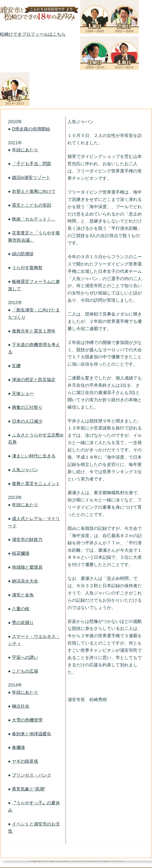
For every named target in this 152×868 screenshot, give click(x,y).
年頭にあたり (25, 150)
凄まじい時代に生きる (34, 456)
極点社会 (21, 706)
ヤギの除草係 (25, 761)
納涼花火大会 (25, 581)
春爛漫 (18, 748)
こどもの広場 (25, 671)
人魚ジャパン (25, 470)
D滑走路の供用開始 (31, 129)
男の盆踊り (23, 623)
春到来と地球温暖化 (32, 734)
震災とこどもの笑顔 (32, 205)
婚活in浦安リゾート (31, 178)
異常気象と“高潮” (29, 789)
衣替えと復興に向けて (34, 191)
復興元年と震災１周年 (34, 331)
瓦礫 (16, 366)
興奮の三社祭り (27, 407)
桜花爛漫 (21, 553)
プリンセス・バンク (32, 775)
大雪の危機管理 (27, 720)
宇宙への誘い (25, 657)
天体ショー (23, 394)
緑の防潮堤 (23, 254)
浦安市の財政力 (27, 540)
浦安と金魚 (23, 595)
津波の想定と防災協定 (34, 380)
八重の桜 (21, 609)
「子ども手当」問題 (32, 164)
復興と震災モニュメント (36, 484)
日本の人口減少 (27, 421)
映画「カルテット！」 (34, 219)
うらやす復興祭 (27, 268)
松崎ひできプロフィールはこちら (33, 34)
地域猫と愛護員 (27, 567)
